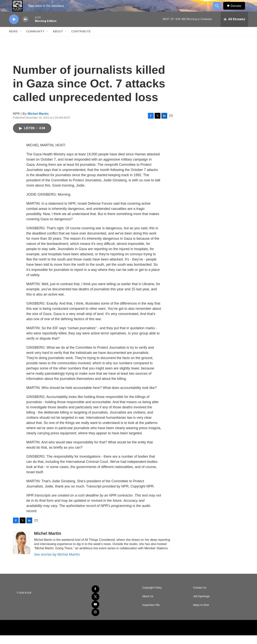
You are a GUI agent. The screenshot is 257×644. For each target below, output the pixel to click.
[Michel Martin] (22, 551)
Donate (238, 10)
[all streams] (234, 28)
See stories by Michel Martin (57, 563)
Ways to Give (201, 614)
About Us (148, 605)
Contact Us (200, 596)
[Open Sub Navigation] (21, 40)
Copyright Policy (152, 596)
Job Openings (201, 605)
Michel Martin (38, 122)
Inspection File (151, 614)
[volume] (25, 28)
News (13, 40)
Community (35, 40)
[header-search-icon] (219, 10)
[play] (14, 28)
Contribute (81, 40)
